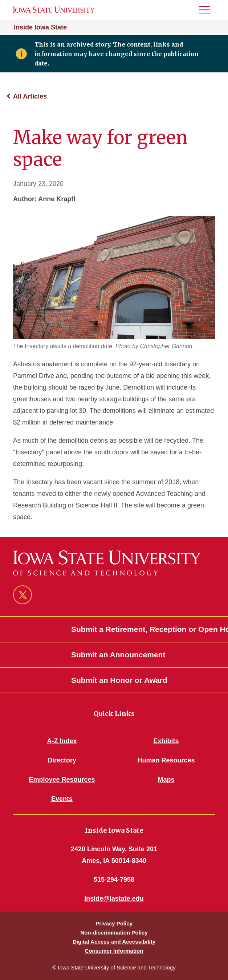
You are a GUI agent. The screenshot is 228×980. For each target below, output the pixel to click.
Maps (166, 780)
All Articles (30, 96)
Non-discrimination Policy (114, 933)
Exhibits (166, 741)
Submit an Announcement (114, 655)
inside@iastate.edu (114, 899)
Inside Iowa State (40, 27)
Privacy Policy (114, 923)
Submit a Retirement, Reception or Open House (114, 629)
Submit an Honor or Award (114, 680)
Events (62, 799)
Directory (62, 760)
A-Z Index (62, 741)
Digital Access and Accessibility (114, 942)
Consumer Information (114, 951)
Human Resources (166, 760)
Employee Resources (62, 780)
